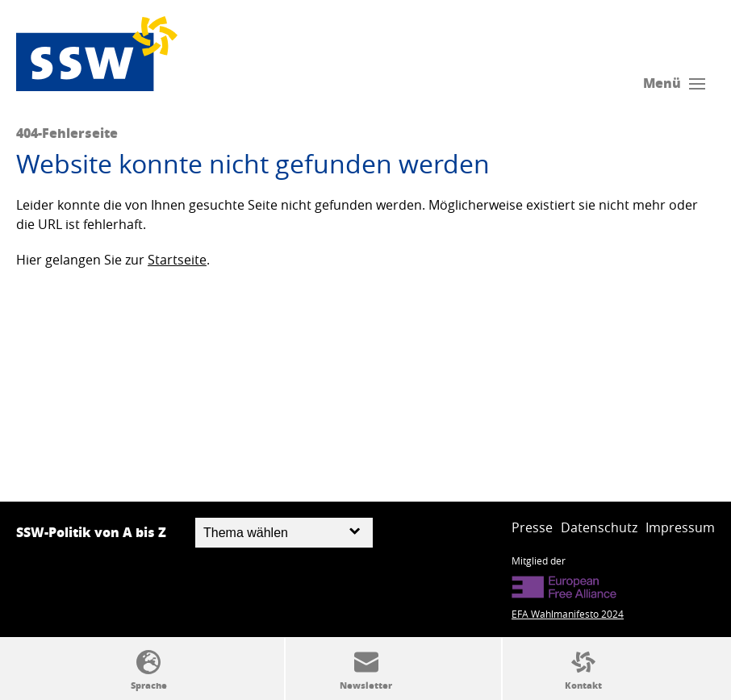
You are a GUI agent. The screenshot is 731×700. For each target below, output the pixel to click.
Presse (532, 527)
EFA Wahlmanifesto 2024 (568, 614)
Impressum (680, 527)
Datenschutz (599, 527)
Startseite (177, 260)
